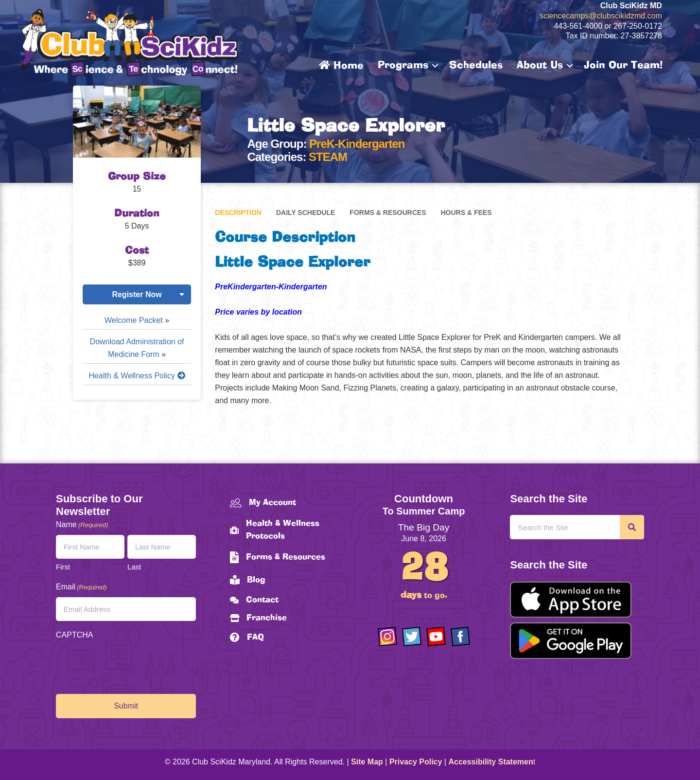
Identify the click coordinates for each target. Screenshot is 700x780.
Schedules (476, 66)
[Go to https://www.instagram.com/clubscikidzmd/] (387, 637)
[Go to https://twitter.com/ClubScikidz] (412, 637)
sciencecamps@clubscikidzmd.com (601, 16)
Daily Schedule (306, 213)
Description (238, 213)
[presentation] (130, 664)
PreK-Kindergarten (357, 144)
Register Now (137, 294)
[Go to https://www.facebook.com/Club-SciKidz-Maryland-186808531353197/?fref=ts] (460, 637)
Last (134, 567)
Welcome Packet (134, 320)
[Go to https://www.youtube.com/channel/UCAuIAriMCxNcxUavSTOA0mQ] (436, 637)
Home (341, 66)
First (63, 567)
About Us (540, 66)
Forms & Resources (388, 213)
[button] (435, 66)
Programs (403, 66)
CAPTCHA (74, 635)
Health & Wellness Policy (137, 376)
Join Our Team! (623, 66)
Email (81, 587)
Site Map (367, 762)
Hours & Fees (466, 213)
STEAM (328, 157)
